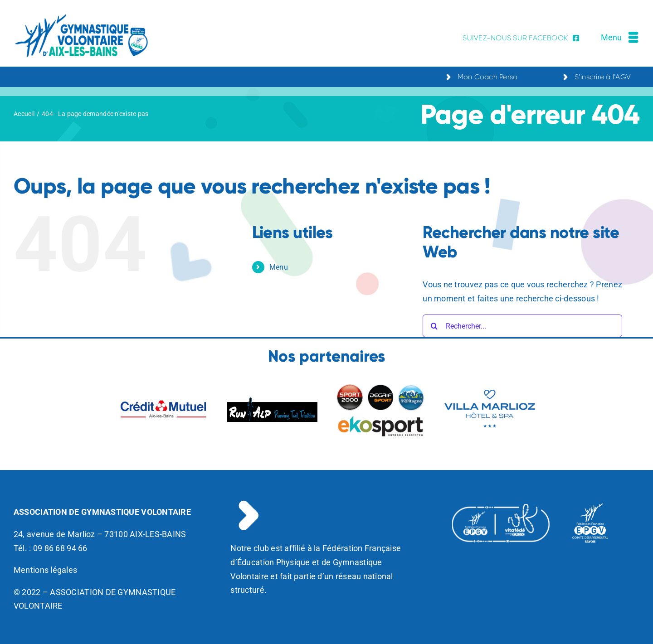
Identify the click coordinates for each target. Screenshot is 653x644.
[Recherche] (434, 326)
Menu (279, 267)
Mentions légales (45, 570)
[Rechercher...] (522, 326)
